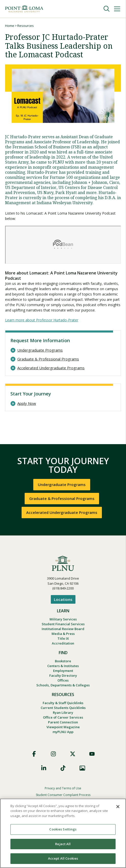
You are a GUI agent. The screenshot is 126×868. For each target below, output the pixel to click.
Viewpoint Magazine (63, 727)
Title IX (63, 638)
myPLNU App (63, 732)
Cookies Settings (63, 829)
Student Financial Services (63, 624)
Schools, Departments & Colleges (63, 685)
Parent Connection (63, 722)
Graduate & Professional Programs (48, 359)
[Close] (118, 807)
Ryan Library (63, 713)
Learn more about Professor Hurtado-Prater (42, 320)
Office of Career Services (63, 717)
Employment (63, 671)
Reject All (63, 844)
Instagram (53, 754)
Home (10, 26)
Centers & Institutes (63, 666)
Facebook (34, 754)
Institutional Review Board (63, 629)
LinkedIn (44, 768)
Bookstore (63, 661)
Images (82, 768)
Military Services (63, 619)
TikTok (63, 768)
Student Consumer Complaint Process (63, 795)
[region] (63, 833)
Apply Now (27, 403)
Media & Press (63, 634)
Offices (63, 680)
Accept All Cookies (63, 858)
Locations (63, 599)
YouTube (92, 754)
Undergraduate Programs (40, 350)
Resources (26, 26)
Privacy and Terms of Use (63, 788)
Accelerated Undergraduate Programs (51, 368)
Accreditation (63, 643)
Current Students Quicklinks (63, 708)
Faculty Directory (63, 675)
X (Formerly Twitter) (73, 754)
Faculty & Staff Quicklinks (63, 703)
